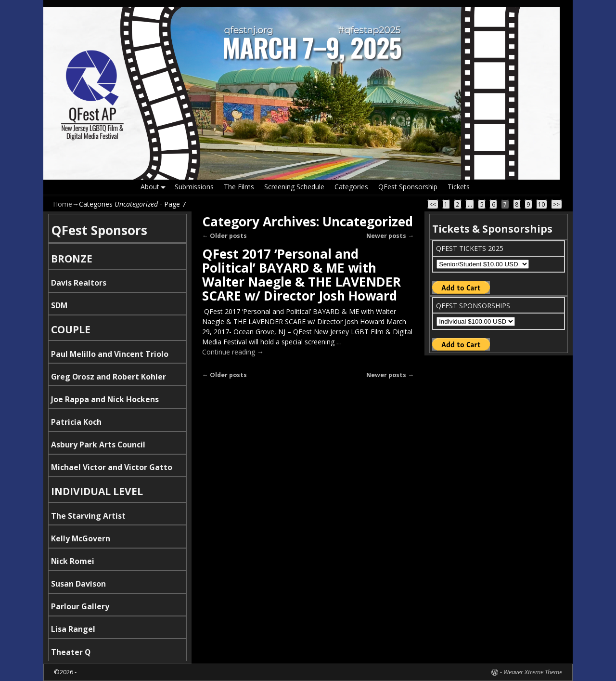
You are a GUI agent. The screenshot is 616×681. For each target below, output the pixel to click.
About (155, 187)
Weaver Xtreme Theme (533, 672)
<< (433, 204)
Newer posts (390, 236)
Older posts (225, 236)
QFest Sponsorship (407, 187)
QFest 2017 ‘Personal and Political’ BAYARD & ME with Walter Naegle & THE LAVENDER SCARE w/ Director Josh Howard (302, 275)
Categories (351, 187)
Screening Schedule (294, 187)
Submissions (194, 187)
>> (556, 204)
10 (541, 204)
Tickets (458, 187)
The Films (238, 187)
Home (63, 204)
